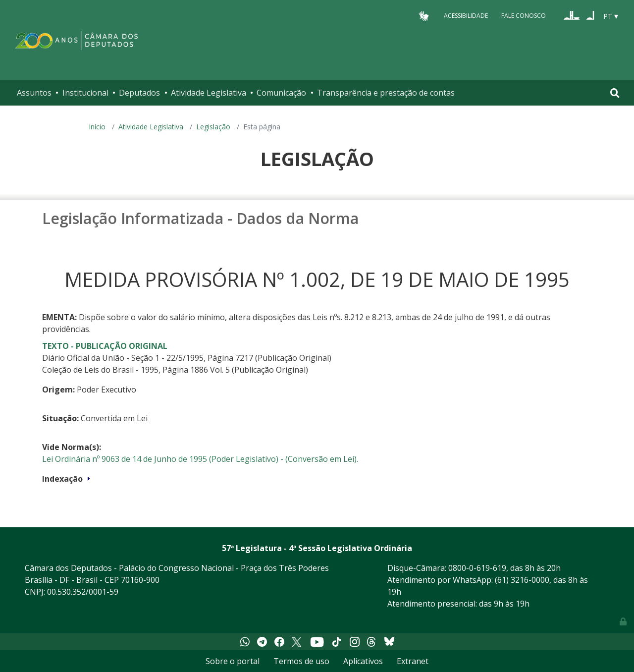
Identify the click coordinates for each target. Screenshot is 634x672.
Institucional (85, 93)
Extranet (413, 661)
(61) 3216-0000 (522, 580)
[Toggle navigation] (615, 93)
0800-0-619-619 (477, 568)
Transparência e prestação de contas (386, 93)
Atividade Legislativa (209, 93)
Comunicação (281, 93)
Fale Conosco (524, 16)
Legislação (213, 127)
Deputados (139, 93)
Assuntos (34, 93)
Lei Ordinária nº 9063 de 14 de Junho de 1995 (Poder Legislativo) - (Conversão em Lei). (200, 459)
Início (97, 127)
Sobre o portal (233, 661)
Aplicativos (363, 661)
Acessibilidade (466, 16)
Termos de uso (301, 661)
